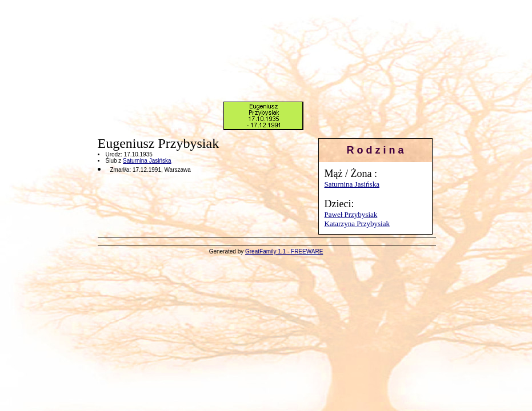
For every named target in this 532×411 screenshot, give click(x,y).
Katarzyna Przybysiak (357, 223)
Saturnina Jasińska (352, 184)
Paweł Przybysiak (351, 214)
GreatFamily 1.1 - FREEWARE (284, 251)
